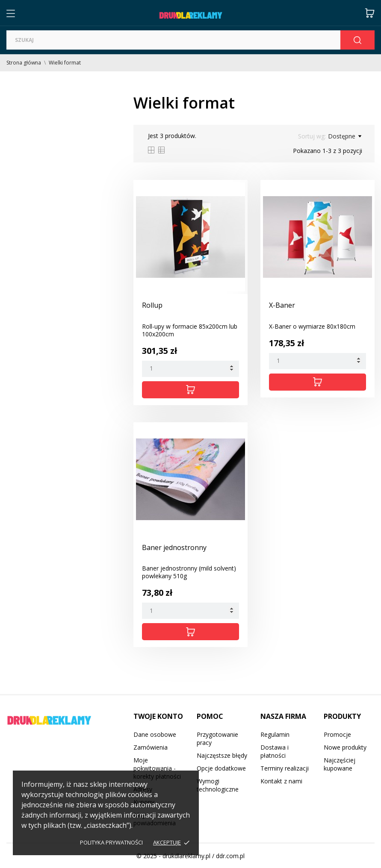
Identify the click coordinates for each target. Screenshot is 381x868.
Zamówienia (151, 747)
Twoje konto (158, 716)
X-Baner (282, 305)
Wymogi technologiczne (218, 785)
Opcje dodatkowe (221, 768)
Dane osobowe (155, 734)
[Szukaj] (173, 40)
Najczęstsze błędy (222, 755)
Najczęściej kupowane (340, 764)
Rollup (152, 305)
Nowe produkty (345, 747)
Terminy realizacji (285, 768)
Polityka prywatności (111, 842)
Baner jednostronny (174, 547)
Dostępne (345, 136)
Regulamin (275, 734)
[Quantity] (190, 369)
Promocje (337, 734)
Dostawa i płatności (275, 751)
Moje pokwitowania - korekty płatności (157, 768)
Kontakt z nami (281, 781)
